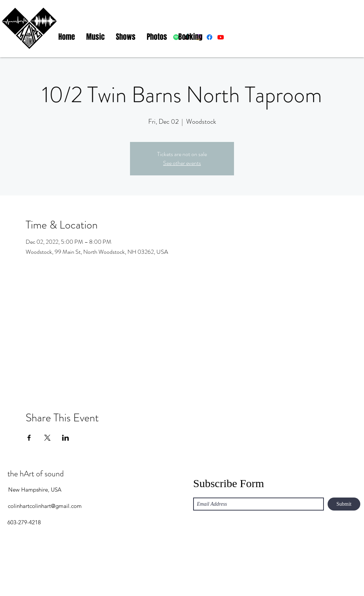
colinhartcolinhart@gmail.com (45, 506)
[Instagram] (331, 579)
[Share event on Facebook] (29, 438)
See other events (182, 163)
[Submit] (344, 504)
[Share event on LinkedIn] (66, 438)
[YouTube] (353, 579)
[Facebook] (342, 579)
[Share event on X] (47, 438)
